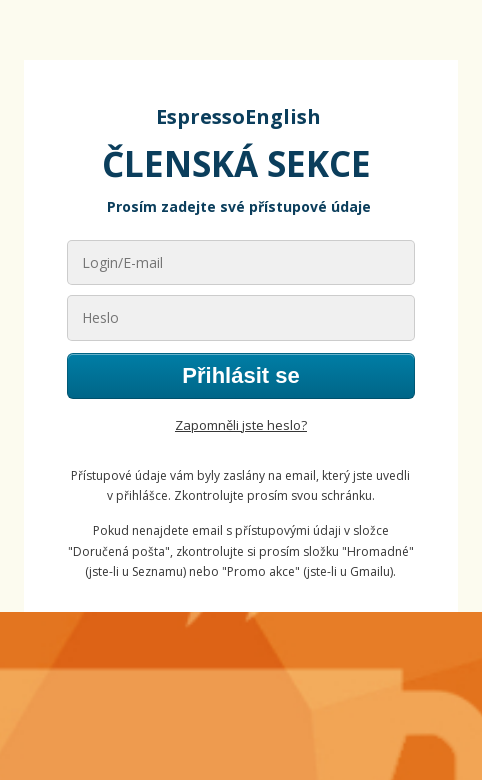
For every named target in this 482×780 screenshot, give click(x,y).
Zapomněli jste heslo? (241, 425)
